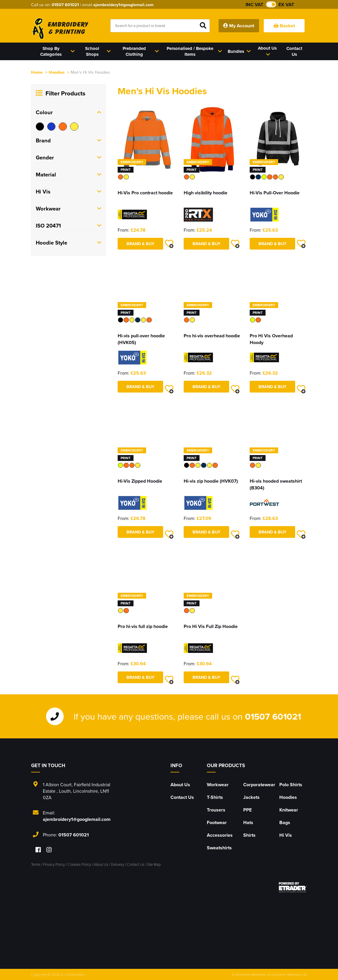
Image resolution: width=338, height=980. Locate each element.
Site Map (154, 864)
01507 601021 (65, 5)
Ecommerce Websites (249, 974)
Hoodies (57, 72)
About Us (180, 785)
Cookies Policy (79, 864)
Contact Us (182, 797)
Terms (36, 864)
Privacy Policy (54, 864)
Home (37, 72)
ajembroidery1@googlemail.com (123, 5)
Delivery (118, 864)
